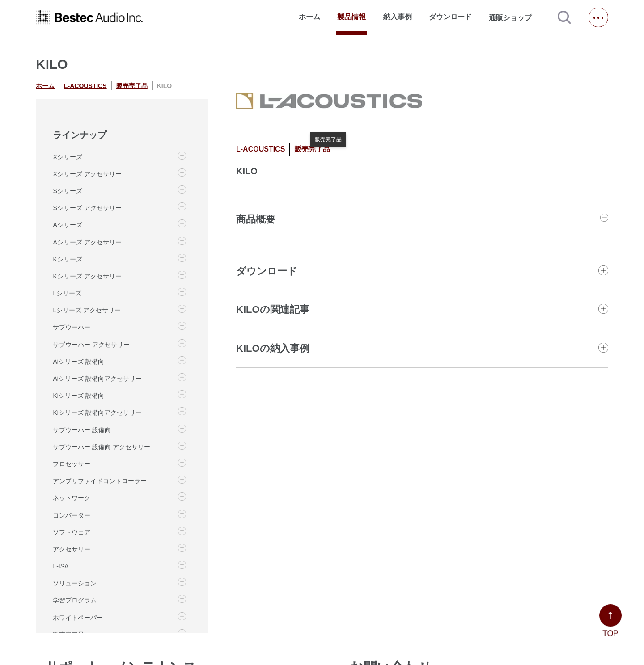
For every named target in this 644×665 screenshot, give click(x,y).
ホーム (309, 17)
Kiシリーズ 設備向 (78, 396)
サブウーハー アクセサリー (91, 345)
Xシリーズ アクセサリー (87, 174)
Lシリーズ (67, 293)
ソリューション (75, 583)
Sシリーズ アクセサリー (87, 208)
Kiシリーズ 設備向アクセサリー (97, 412)
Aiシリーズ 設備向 (78, 362)
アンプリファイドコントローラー (100, 481)
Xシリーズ (67, 157)
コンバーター (72, 515)
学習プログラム (75, 600)
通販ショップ (514, 17)
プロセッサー (72, 464)
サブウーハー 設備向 (82, 430)
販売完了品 (132, 86)
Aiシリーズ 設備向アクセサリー (97, 379)
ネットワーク (72, 498)
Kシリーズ (67, 259)
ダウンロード (450, 17)
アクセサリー (72, 549)
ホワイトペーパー (78, 618)
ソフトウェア (72, 532)
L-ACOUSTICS (85, 86)
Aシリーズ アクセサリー (87, 242)
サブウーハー (72, 327)
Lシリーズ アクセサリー (87, 310)
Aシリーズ (67, 225)
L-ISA (61, 566)
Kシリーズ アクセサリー (87, 276)
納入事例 (398, 17)
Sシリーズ (67, 191)
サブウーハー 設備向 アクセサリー (102, 447)
